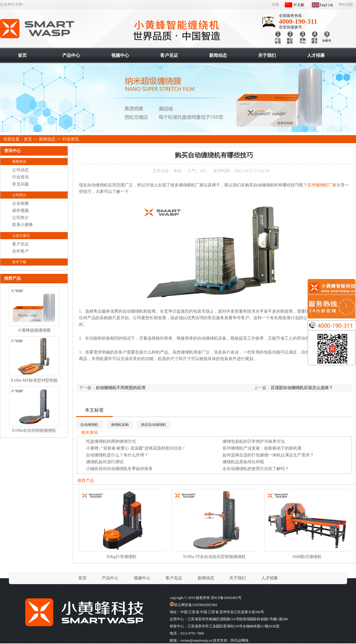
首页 (28, 139)
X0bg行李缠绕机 (121, 557)
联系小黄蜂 (23, 225)
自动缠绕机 (89, 425)
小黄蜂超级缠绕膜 (34, 330)
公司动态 (20, 170)
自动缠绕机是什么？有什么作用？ (117, 455)
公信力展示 (21, 236)
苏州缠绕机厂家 (322, 185)
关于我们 (238, 578)
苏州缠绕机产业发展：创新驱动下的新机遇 (262, 448)
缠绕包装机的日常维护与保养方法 (254, 441)
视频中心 (142, 578)
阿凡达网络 (240, 640)
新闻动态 (47, 139)
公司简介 (19, 195)
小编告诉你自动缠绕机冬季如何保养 (119, 469)
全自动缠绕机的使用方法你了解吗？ (256, 469)
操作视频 (20, 211)
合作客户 (20, 251)
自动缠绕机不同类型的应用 (120, 388)
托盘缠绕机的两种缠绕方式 (111, 441)
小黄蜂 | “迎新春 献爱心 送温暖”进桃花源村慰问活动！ (136, 448)
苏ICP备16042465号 (226, 598)
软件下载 (19, 262)
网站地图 (346, 4)
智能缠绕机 (38, 29)
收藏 (275, 4)
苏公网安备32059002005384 (193, 605)
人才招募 (270, 578)
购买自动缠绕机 (154, 425)
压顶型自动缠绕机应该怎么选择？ (302, 388)
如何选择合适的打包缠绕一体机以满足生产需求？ (268, 455)
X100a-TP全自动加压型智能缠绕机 (214, 557)
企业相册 (20, 203)
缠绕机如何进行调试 (105, 462)
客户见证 (20, 244)
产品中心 (110, 578)
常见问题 (20, 184)
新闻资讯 (19, 162)
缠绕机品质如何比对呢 (243, 462)
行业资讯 (71, 139)
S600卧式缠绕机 (307, 557)
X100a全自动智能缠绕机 (34, 430)
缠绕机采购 (120, 425)
